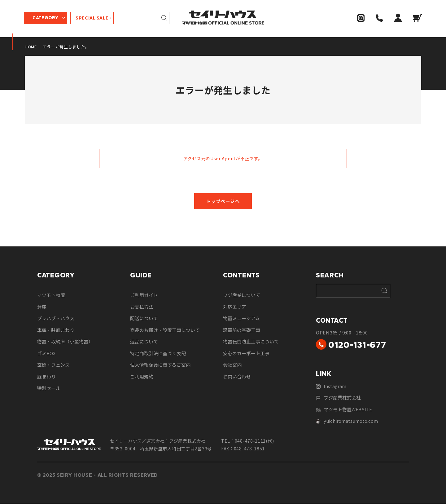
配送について (144, 318)
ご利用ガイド (144, 295)
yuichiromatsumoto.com (347, 421)
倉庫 (42, 307)
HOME (31, 47)
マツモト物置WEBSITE (344, 410)
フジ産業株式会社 (338, 398)
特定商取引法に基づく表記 (158, 354)
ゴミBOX (46, 354)
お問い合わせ (237, 377)
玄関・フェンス (53, 365)
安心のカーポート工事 (246, 354)
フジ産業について (242, 295)
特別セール (49, 388)
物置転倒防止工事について (251, 342)
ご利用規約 (142, 377)
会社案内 (232, 365)
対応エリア (235, 307)
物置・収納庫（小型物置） (65, 342)
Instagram (331, 386)
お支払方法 (142, 307)
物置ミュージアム (241, 318)
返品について (144, 342)
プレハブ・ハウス (56, 318)
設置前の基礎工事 (242, 330)
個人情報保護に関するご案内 (160, 365)
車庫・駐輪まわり (56, 330)
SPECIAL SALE (93, 19)
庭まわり (46, 377)
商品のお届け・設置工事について (165, 330)
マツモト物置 (51, 295)
